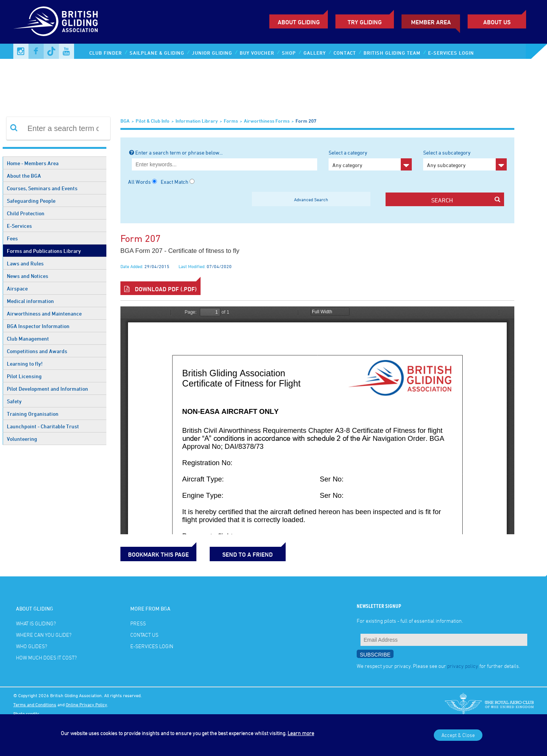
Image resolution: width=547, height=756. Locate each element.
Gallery (315, 53)
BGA (125, 121)
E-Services (19, 226)
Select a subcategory (465, 160)
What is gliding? (36, 623)
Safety (14, 401)
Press (138, 623)
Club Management (28, 339)
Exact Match (175, 182)
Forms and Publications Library (44, 251)
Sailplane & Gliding (157, 53)
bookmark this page (158, 554)
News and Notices (28, 276)
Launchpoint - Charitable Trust (43, 426)
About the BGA (24, 176)
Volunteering (22, 439)
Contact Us (144, 635)
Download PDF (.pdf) (160, 289)
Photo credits (26, 713)
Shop (289, 53)
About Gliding (299, 22)
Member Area (431, 22)
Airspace (17, 288)
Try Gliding (365, 22)
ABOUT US (497, 22)
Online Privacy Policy (86, 704)
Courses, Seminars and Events (42, 188)
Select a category (370, 160)
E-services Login (451, 53)
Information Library (197, 121)
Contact (345, 53)
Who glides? (32, 646)
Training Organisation (33, 414)
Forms (231, 121)
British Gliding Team (392, 53)
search (466, 200)
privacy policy (463, 666)
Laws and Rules (25, 263)
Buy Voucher (257, 53)
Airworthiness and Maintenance (44, 313)
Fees (12, 238)
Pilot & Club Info (153, 121)
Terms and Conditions (35, 704)
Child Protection (26, 213)
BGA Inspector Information (38, 326)
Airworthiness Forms (267, 121)
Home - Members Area (33, 163)
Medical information (30, 301)
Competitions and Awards (37, 351)
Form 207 (306, 121)
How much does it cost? (46, 657)
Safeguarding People (31, 201)
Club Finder (106, 53)
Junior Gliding (212, 53)
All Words (139, 182)
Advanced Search (311, 199)
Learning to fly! (25, 364)
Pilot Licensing (24, 376)
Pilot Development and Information (47, 389)
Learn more (301, 733)
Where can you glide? (44, 635)
